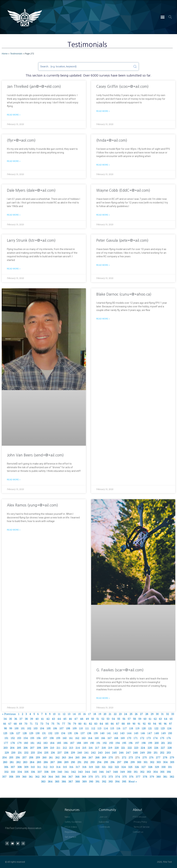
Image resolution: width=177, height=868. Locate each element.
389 (84, 781)
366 (64, 777)
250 (149, 753)
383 (43, 781)
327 (144, 767)
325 (130, 767)
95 (160, 724)
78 (69, 724)
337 (40, 772)
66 (5, 724)
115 (112, 728)
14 (74, 714)
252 (162, 753)
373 (111, 777)
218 (104, 748)
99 (11, 728)
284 (32, 762)
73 (42, 724)
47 (76, 719)
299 (133, 762)
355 (162, 772)
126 (12, 733)
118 (131, 728)
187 (72, 743)
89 (129, 724)
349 (123, 772)
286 (46, 762)
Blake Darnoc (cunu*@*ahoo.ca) (124, 294)
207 (32, 748)
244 (107, 753)
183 (45, 743)
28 (147, 714)
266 (84, 757)
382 (172, 777)
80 (80, 724)
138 (89, 733)
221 (123, 748)
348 (116, 772)
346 (101, 772)
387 (71, 781)
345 (95, 772)
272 (124, 757)
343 (80, 772)
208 (39, 748)
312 (45, 767)
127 (18, 733)
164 (90, 738)
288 (59, 762)
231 (20, 753)
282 (18, 762)
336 (33, 772)
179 (19, 743)
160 (65, 738)
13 (69, 714)
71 (31, 724)
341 (67, 772)
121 (150, 728)
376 (131, 777)
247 (128, 753)
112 (93, 728)
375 (125, 777)
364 (51, 777)
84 (101, 724)
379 (152, 777)
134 (63, 733)
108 (68, 728)
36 (16, 719)
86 (112, 724)
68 (15, 724)
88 (123, 724)
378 (145, 777)
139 (96, 733)
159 (58, 738)
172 (142, 738)
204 (12, 748)
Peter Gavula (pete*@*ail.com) (122, 240)
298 (126, 762)
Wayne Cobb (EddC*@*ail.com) (123, 190)
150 (170, 733)
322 (110, 767)
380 (159, 777)
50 (93, 719)
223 (136, 748)
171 (136, 738)
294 (99, 762)
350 (129, 772)
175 (162, 738)
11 (59, 714)
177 (6, 743)
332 (6, 772)
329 (157, 767)
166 (103, 738)
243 (100, 753)
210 (52, 748)
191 (98, 743)
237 (60, 753)
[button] (163, 17)
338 (46, 772)
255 (11, 757)
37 (21, 719)
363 (44, 777)
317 (78, 767)
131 (44, 733)
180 (26, 743)
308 (20, 767)
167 (110, 738)
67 (10, 724)
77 (64, 724)
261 (51, 757)
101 (23, 728)
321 (104, 767)
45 (65, 719)
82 (90, 724)
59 (140, 719)
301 (146, 762)
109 (75, 728)
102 (29, 728)
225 (150, 748)
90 (134, 724)
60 (145, 719)
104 (42, 728)
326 (137, 767)
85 (107, 724)
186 (66, 743)
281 (12, 762)
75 (53, 724)
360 (24, 777)
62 (155, 719)
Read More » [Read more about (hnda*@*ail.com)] (103, 165)
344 (87, 772)
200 (157, 743)
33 (173, 714)
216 (91, 748)
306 (6, 767)
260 (44, 757)
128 (25, 733)
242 (93, 753)
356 (169, 772)
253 (169, 753)
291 (79, 762)
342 (73, 772)
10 (54, 714)
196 (131, 743)
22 (115, 714)
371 (97, 777)
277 (158, 757)
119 (137, 728)
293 (92, 762)
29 (152, 714)
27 (141, 714)
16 (84, 714)
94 (155, 724)
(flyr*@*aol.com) (21, 140)
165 (97, 738)
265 (77, 757)
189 (86, 743)
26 (136, 714)
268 (97, 757)
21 (110, 714)
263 (64, 757)
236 (53, 753)
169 (123, 738)
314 (58, 767)
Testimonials (16, 54)
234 (40, 753)
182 (39, 743)
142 (116, 733)
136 (76, 733)
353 (149, 772)
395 (124, 781)
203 (6, 748)
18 (95, 714)
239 (73, 753)
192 (105, 743)
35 (11, 719)
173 (149, 738)
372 (104, 777)
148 (157, 733)
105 (49, 728)
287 (53, 762)
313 (52, 767)
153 (19, 738)
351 (136, 772)
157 (45, 738)
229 (7, 753)
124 (169, 728)
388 (78, 781)
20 (105, 714)
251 (156, 753)
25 (131, 714)
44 (59, 719)
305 (172, 762)
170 (129, 738)
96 (165, 724)
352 (142, 772)
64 (166, 719)
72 (36, 724)
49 (87, 719)
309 (26, 767)
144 (129, 733)
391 (98, 781)
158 (52, 738)
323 (117, 767)
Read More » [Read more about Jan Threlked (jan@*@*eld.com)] (14, 115)
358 (11, 777)
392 (104, 781)
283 (25, 762)
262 (57, 757)
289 (66, 762)
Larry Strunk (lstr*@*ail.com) (31, 240)
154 (26, 738)
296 (113, 762)
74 (47, 724)
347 (108, 772)
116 (118, 728)
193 (111, 743)
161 (71, 738)
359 (18, 777)
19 (100, 714)
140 (102, 733)
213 (71, 748)
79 (75, 724)
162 (77, 738)
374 (118, 777)
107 (62, 728)
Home (5, 54)
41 (42, 719)
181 (32, 743)
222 (130, 748)
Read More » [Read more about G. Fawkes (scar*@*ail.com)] (103, 698)
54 (113, 719)
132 (50, 733)
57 (129, 719)
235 (46, 753)
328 (150, 767)
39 (32, 719)
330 (164, 767)
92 (144, 724)
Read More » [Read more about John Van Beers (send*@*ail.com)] (14, 480)
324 (124, 767)
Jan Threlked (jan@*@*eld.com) (34, 86)
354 (156, 772)
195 (124, 743)
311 (39, 767)
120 (144, 728)
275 (145, 757)
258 (31, 757)
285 (39, 762)
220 (117, 748)
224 (143, 748)
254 (4, 757)
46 (70, 719)
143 (122, 733)
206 (26, 748)
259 (38, 757)
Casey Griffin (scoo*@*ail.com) (122, 86)
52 (103, 719)
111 (87, 728)
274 (138, 757)
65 (171, 719)
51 (98, 719)
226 (156, 748)
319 (91, 767)
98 (5, 728)
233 (33, 753)
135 (70, 733)
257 (24, 757)
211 (58, 748)
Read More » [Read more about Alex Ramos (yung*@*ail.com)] (14, 530)
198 (144, 743)
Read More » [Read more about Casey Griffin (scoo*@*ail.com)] (103, 111)
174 (155, 738)
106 (55, 728)
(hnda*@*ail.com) (112, 140)
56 (124, 719)
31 (162, 714)
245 (114, 753)
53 (108, 719)
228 (170, 748)
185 (59, 743)
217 (97, 748)
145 (136, 733)
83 (96, 724)
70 (26, 724)
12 (64, 714)
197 (137, 743)
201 (163, 743)
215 (84, 748)
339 (53, 772)
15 (79, 714)
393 (111, 781)
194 (118, 743)
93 (149, 724)
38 (26, 719)
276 (151, 757)
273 (131, 757)
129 (31, 733)
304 (165, 762)
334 (20, 772)
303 (159, 762)
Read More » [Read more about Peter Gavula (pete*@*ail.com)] (103, 265)
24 (126, 714)
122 (156, 728)
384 (50, 781)
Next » (133, 781)
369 (84, 777)
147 (150, 733)
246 (121, 753)
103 (36, 728)
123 (163, 728)
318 (84, 767)
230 (13, 753)
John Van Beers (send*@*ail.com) (35, 455)
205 (19, 748)
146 (143, 733)
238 (66, 753)
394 (117, 781)
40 (37, 719)
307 (13, 767)
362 (37, 777)
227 (163, 748)
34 (5, 719)
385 (57, 781)
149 (163, 733)
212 (65, 748)
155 (32, 738)
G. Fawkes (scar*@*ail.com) (120, 670)
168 (116, 738)
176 (169, 738)
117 (125, 728)
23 (120, 714)
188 (79, 743)
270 (111, 757)
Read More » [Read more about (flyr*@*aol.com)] (14, 161)
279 (172, 757)
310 (33, 767)
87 (118, 724)
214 (78, 748)
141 (109, 733)
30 (157, 714)
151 (6, 738)
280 (5, 762)
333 (13, 772)
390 (91, 781)
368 (77, 777)
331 (170, 767)
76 (58, 724)
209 (46, 748)
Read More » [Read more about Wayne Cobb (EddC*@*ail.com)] (103, 215)
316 (71, 767)
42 (48, 719)
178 (13, 743)
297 (119, 762)
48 (82, 719)
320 (97, 767)
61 (150, 719)
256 (18, 757)
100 (17, 728)
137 (83, 733)
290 (73, 762)
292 (86, 762)
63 (160, 719)
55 (119, 719)
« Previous (9, 714)
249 (142, 753)
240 (80, 753)
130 (38, 733)
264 (71, 757)
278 (165, 757)
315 (65, 767)
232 (26, 753)
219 (110, 748)
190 (92, 743)
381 (165, 777)
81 (85, 724)
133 (57, 733)
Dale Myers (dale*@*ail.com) (31, 190)
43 (53, 719)
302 (152, 762)
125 (5, 733)
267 (91, 757)
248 (135, 753)
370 (91, 777)
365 (57, 777)
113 (99, 728)
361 (31, 777)
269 (104, 757)
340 (60, 772)
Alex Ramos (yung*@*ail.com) (32, 505)
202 (170, 743)
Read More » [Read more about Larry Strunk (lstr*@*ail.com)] (14, 269)
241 (87, 753)
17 (90, 714)
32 (167, 714)
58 (135, 719)
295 (106, 762)
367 (71, 777)
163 (84, 738)
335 (26, 772)
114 (106, 728)
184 (52, 743)
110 (81, 728)
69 (21, 724)
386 (64, 781)
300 (139, 762)
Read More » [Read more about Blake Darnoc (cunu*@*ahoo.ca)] (103, 319)
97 (171, 724)
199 (150, 743)
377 (138, 777)
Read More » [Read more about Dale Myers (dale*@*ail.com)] (14, 215)
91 (139, 724)
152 (13, 738)
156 (39, 738)
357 (4, 777)
